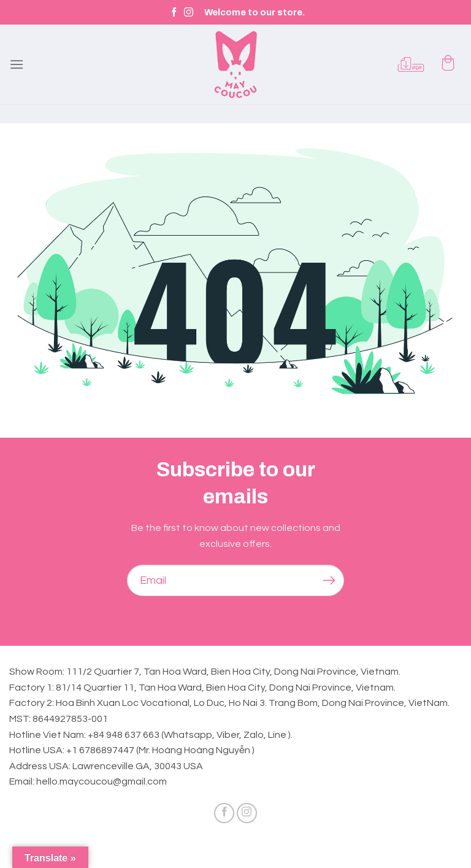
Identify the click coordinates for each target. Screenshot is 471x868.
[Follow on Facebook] (174, 13)
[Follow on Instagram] (189, 13)
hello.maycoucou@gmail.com (101, 781)
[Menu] (17, 64)
